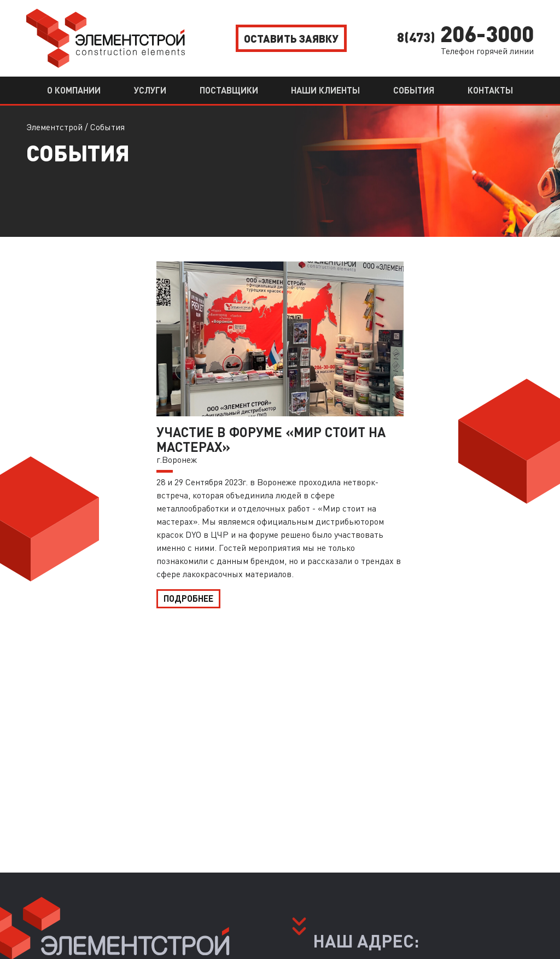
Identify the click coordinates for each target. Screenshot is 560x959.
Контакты (490, 90)
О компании (74, 90)
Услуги (150, 90)
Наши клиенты (325, 90)
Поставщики (229, 90)
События (414, 90)
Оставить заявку (291, 38)
